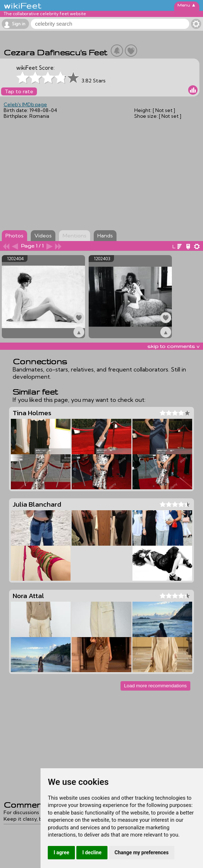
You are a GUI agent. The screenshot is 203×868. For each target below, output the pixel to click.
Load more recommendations (155, 686)
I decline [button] (92, 852)
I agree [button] (61, 852)
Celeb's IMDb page (25, 104)
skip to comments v (173, 346)
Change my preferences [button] (142, 852)
